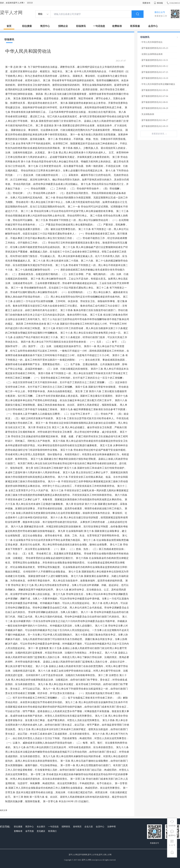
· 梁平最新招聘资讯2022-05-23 (154, 48)
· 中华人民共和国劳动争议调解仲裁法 (158, 84)
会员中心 (153, 26)
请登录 (30, 3)
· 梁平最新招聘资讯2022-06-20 (154, 108)
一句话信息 (99, 26)
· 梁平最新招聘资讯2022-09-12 (154, 66)
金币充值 (30, 831)
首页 (9, 26)
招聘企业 (63, 26)
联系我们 (52, 831)
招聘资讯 (66, 827)
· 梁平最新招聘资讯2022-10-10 (154, 78)
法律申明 (111, 827)
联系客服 (135, 26)
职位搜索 (27, 26)
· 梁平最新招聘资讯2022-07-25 (154, 72)
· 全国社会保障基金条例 (151, 54)
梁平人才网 (11, 13)
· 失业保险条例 (147, 114)
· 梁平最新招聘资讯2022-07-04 (154, 96)
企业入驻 (89, 827)
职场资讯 (81, 26)
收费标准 (117, 26)
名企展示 (41, 827)
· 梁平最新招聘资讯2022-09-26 (154, 90)
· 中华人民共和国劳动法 (151, 42)
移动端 (158, 3)
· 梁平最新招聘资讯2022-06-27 (154, 120)
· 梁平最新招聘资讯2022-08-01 (154, 102)
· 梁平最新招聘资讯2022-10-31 (154, 60)
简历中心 (45, 26)
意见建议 (41, 831)
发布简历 (77, 827)
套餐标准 (18, 831)
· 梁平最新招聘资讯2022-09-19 (154, 126)
